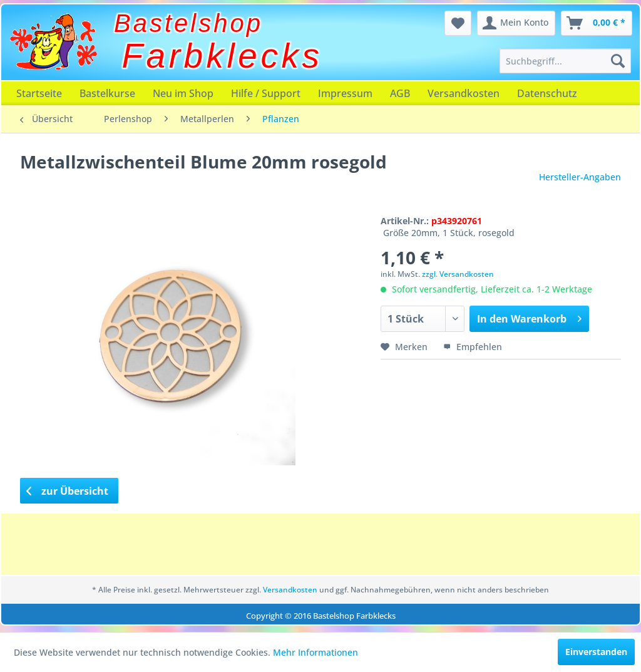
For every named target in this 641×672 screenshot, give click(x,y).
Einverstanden (596, 652)
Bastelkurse (107, 93)
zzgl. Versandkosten (458, 274)
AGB (400, 93)
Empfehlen (473, 347)
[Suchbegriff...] (565, 61)
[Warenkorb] (597, 23)
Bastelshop (188, 23)
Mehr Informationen (315, 652)
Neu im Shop (183, 93)
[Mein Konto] (516, 23)
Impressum (345, 93)
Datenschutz (547, 93)
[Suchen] (618, 61)
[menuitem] (565, 61)
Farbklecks (223, 56)
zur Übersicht (68, 491)
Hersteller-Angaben (580, 177)
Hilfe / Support (266, 93)
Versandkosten (464, 93)
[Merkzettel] (458, 23)
